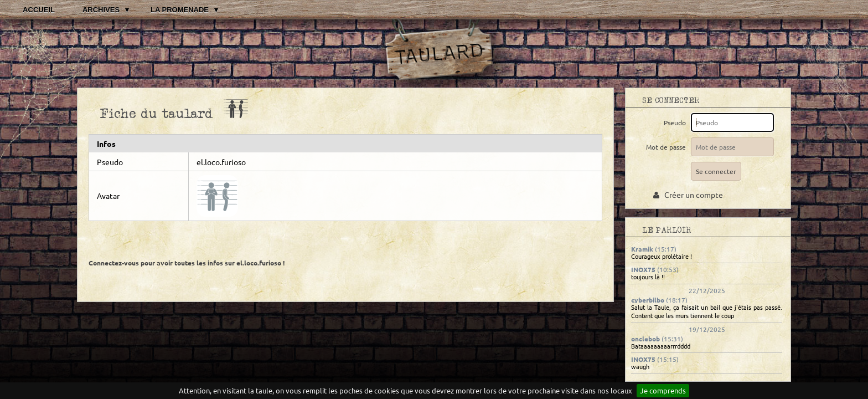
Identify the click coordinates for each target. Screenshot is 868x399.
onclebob (645, 339)
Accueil (39, 10)
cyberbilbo (648, 300)
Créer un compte (688, 195)
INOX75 (643, 269)
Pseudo (676, 122)
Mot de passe (668, 147)
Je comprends (663, 390)
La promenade (180, 10)
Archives (101, 10)
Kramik (642, 249)
